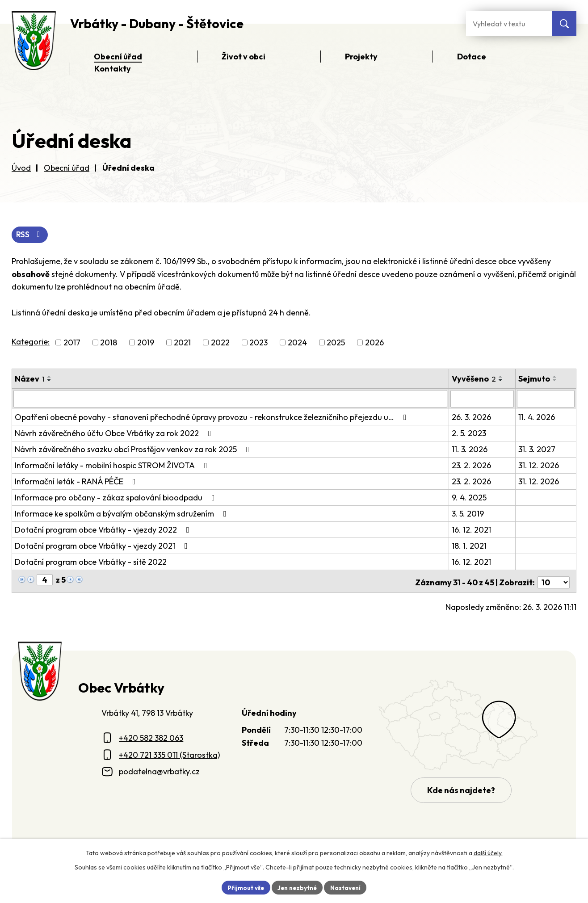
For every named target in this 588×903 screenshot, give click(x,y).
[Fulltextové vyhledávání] (509, 23)
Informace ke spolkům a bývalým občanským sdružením (122, 514)
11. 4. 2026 (537, 417)
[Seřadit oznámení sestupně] (50, 381)
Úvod (21, 168)
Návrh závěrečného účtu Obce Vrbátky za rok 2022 (115, 433)
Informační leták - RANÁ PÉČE (77, 481)
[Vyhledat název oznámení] (231, 399)
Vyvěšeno (474, 379)
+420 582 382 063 (151, 736)
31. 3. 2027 (537, 449)
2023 (258, 343)
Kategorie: (31, 342)
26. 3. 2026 (472, 417)
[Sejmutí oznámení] (546, 399)
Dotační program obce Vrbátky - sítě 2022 (91, 562)
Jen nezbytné (297, 887)
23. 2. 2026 (472, 465)
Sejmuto (535, 379)
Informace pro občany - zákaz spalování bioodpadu (117, 498)
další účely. (488, 852)
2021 (182, 343)
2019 (146, 343)
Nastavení (348, 887)
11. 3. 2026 (470, 449)
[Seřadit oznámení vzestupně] (50, 377)
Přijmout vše (243, 887)
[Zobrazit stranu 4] (45, 580)
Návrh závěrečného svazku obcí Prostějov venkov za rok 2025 (134, 449)
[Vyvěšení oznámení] (482, 399)
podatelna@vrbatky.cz (159, 769)
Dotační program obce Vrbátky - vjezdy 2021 (103, 546)
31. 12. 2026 (539, 465)
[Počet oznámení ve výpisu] (554, 580)
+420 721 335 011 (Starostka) (169, 753)
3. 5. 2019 (468, 514)
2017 (72, 343)
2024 (297, 343)
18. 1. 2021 (470, 546)
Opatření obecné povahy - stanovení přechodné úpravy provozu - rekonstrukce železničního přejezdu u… (212, 417)
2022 (220, 343)
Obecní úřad (67, 168)
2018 (109, 343)
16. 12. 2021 (472, 530)
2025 (336, 343)
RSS (31, 235)
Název (30, 379)
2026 (374, 343)
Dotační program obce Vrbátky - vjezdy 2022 (104, 530)
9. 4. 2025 (470, 498)
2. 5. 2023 (469, 433)
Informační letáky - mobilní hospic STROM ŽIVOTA (113, 465)
